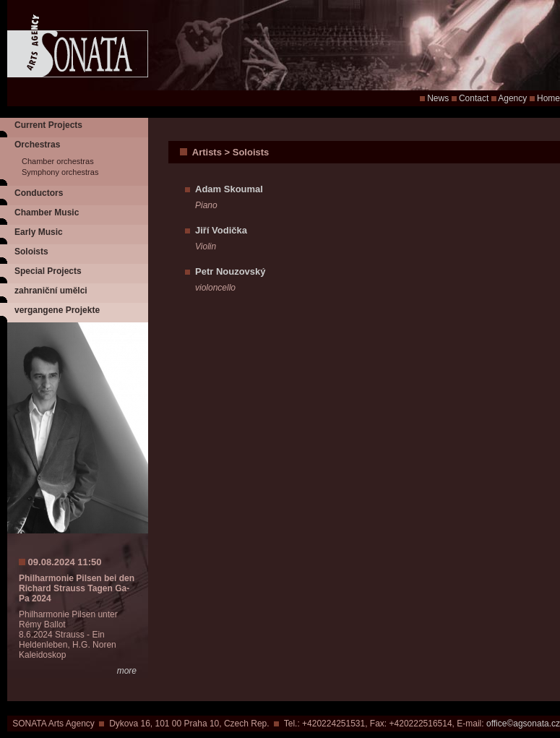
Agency (512, 98)
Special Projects (48, 271)
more (127, 671)
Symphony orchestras (60, 172)
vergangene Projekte (57, 310)
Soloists (31, 252)
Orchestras (37, 145)
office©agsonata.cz (523, 724)
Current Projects (48, 125)
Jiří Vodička (221, 230)
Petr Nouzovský (231, 271)
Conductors (39, 193)
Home (548, 98)
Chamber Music (47, 213)
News (438, 98)
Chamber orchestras (58, 161)
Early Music (39, 232)
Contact (474, 98)
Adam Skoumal (229, 189)
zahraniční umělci (51, 291)
